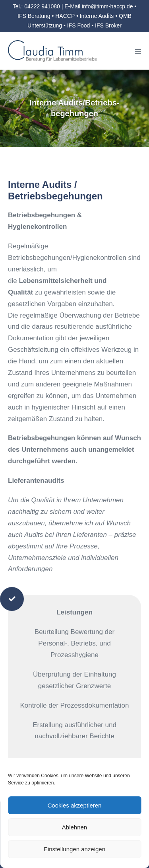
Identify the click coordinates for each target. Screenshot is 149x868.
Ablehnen (74, 827)
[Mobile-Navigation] (138, 51)
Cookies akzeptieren (75, 805)
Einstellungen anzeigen (74, 849)
